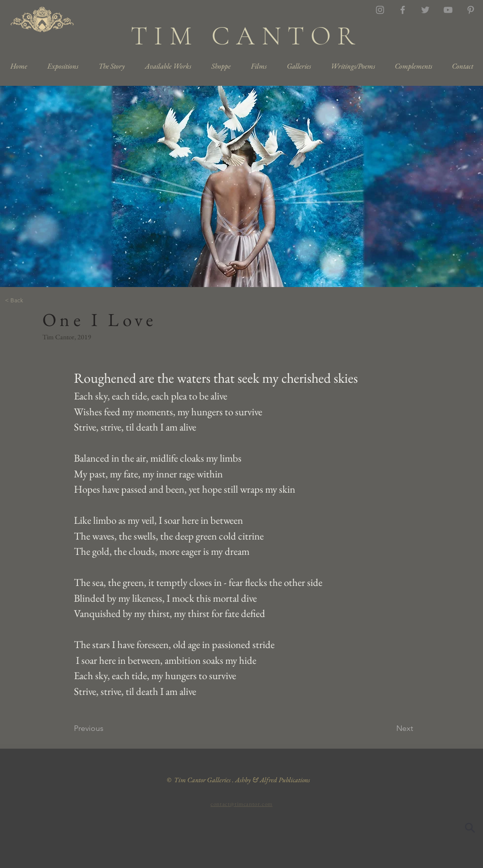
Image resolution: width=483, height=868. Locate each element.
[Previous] (106, 729)
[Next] (388, 729)
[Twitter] (425, 10)
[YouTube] (448, 10)
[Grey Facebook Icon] (403, 10)
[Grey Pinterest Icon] (471, 10)
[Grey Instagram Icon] (380, 10)
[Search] (470, 828)
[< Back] (37, 301)
